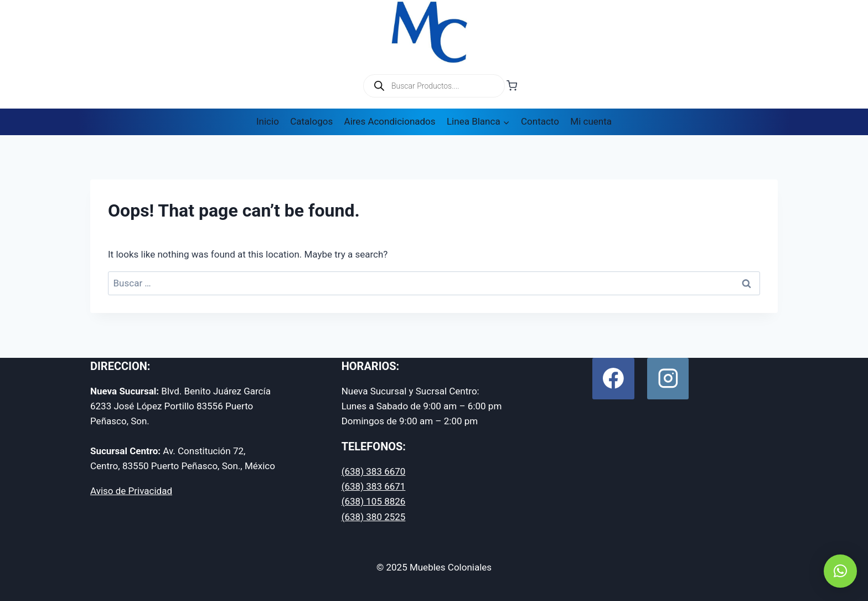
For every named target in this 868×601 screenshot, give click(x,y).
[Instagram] (668, 379)
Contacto (540, 121)
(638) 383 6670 (374, 471)
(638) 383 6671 (374, 486)
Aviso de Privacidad (131, 491)
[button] (840, 571)
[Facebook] (613, 379)
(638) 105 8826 (374, 501)
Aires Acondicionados (390, 121)
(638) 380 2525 (374, 517)
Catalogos (311, 121)
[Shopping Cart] (512, 86)
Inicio (268, 121)
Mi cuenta (591, 121)
